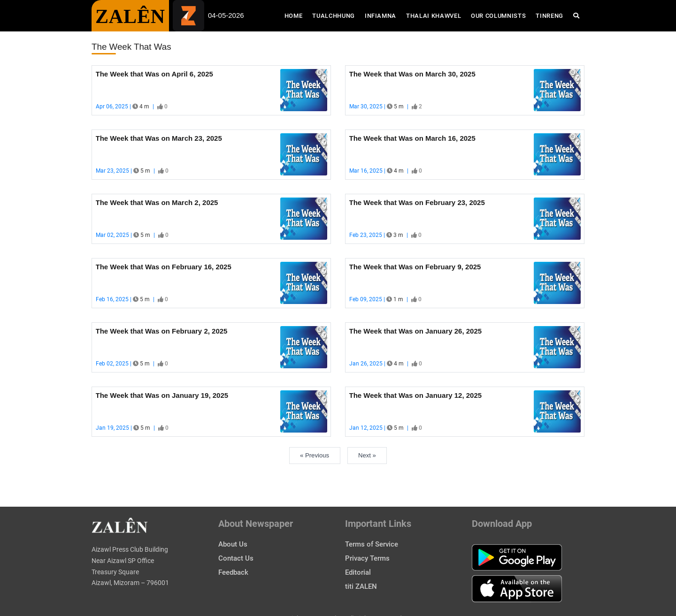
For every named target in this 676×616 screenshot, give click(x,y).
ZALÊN (130, 16)
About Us (233, 544)
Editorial (358, 572)
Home (296, 15)
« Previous (315, 455)
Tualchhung (334, 16)
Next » (367, 455)
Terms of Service (372, 544)
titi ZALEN (361, 586)
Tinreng (549, 16)
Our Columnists (498, 16)
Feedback (233, 572)
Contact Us (236, 558)
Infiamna (380, 16)
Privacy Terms (367, 558)
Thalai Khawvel (434, 16)
